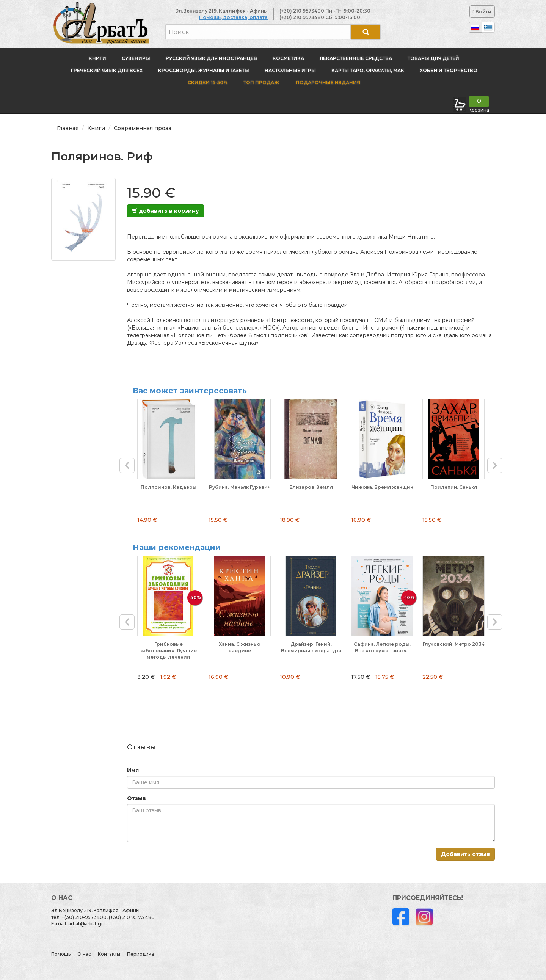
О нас (84, 954)
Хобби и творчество (449, 70)
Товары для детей (433, 58)
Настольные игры (290, 70)
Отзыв (136, 798)
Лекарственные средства (356, 58)
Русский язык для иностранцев (211, 58)
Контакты (109, 954)
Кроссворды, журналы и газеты (204, 70)
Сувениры (136, 58)
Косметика (288, 58)
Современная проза (143, 128)
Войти (482, 12)
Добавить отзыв (465, 854)
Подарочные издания (327, 82)
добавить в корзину (166, 211)
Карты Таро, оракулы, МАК (368, 70)
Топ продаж (261, 82)
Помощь (61, 954)
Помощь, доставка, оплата (233, 17)
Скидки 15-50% (208, 82)
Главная (68, 128)
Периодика (140, 954)
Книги (97, 58)
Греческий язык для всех (107, 70)
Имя (133, 770)
